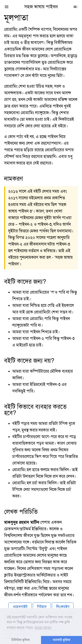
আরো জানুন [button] (43, 628)
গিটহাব (42, 607)
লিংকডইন (63, 607)
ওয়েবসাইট (20, 607)
